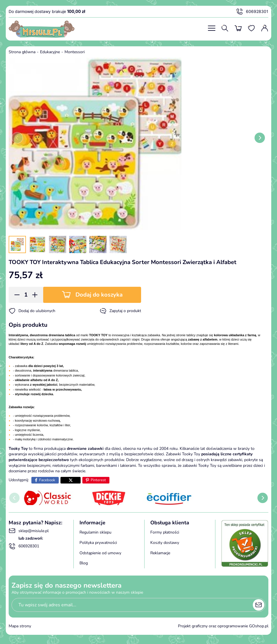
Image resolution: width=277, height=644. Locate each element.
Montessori (75, 52)
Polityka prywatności (98, 543)
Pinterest (98, 480)
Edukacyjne (50, 52)
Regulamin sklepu (95, 532)
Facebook (47, 480)
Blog (84, 563)
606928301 (252, 12)
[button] (15, 295)
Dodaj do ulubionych (32, 311)
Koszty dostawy (165, 543)
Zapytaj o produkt (120, 311)
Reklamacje (160, 553)
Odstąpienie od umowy (100, 553)
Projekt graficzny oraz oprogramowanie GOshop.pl (223, 626)
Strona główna (22, 52)
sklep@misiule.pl (29, 531)
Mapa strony (20, 626)
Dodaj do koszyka (99, 295)
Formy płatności (165, 532)
